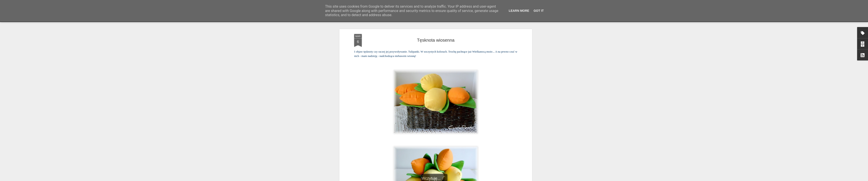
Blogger (462, 179)
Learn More (519, 11)
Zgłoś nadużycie (477, 179)
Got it (539, 11)
